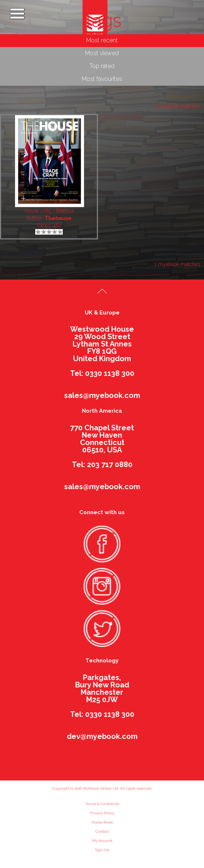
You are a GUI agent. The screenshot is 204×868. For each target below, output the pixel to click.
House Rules (102, 822)
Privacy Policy (102, 813)
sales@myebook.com (102, 395)
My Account (102, 841)
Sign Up (102, 850)
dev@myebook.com (102, 736)
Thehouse (58, 218)
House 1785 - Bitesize (49, 211)
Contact (102, 831)
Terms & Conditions (102, 804)
